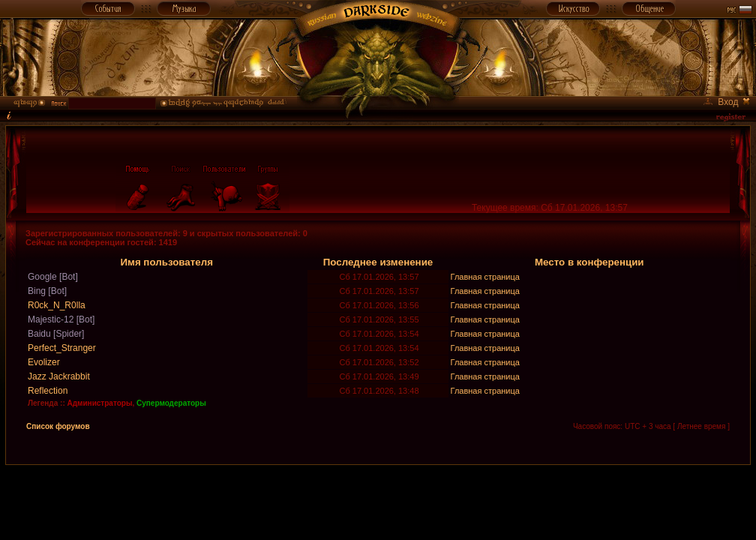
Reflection (48, 391)
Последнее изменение (378, 262)
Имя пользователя (166, 262)
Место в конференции (589, 262)
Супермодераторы (171, 403)
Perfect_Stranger (62, 348)
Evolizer (44, 362)
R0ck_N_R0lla (57, 305)
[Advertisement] (378, 499)
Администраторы (100, 403)
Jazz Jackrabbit (59, 376)
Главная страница (485, 277)
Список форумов (58, 426)
